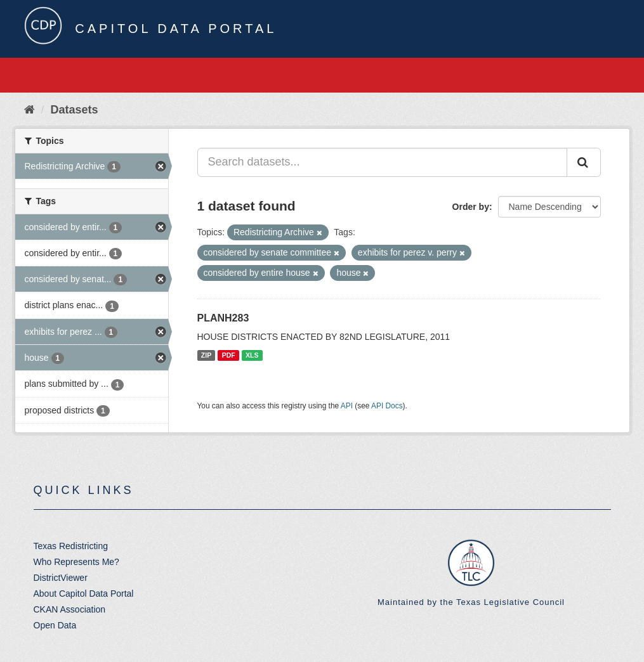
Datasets (75, 110)
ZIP (206, 355)
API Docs (387, 406)
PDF (229, 355)
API (347, 406)
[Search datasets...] (382, 162)
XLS (252, 355)
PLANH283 (223, 318)
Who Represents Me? (76, 562)
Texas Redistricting (71, 546)
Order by (471, 207)
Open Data (55, 625)
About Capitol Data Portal (84, 594)
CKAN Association (70, 609)
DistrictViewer (61, 578)
